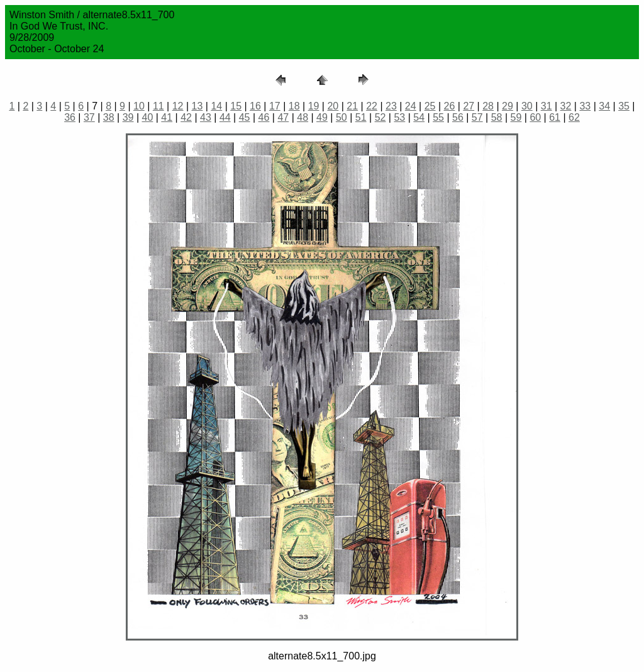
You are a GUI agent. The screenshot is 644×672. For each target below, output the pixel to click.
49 (322, 117)
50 (341, 117)
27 (469, 106)
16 (255, 106)
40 (148, 117)
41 (167, 117)
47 (283, 117)
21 (352, 106)
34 (604, 106)
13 (197, 106)
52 (380, 117)
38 (109, 117)
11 (158, 106)
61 (555, 117)
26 (450, 106)
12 (178, 106)
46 (264, 117)
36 (70, 117)
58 (497, 117)
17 (275, 106)
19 (314, 106)
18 (294, 106)
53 (399, 117)
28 (488, 106)
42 (186, 117)
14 (216, 106)
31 (547, 106)
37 (89, 117)
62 (574, 117)
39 (128, 117)
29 (508, 106)
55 (438, 117)
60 (535, 117)
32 (566, 106)
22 (372, 106)
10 (139, 106)
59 (516, 117)
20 (333, 106)
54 (419, 117)
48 (303, 117)
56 (458, 117)
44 (225, 117)
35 (624, 106)
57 (477, 117)
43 (206, 117)
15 (236, 106)
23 (391, 106)
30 (527, 106)
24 (411, 106)
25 (430, 106)
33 (585, 106)
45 (245, 117)
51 (361, 117)
